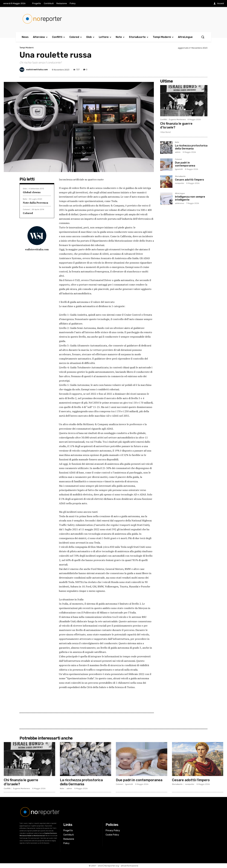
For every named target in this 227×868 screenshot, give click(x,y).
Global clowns (32, 192)
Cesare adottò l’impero (189, 180)
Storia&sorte (180, 176)
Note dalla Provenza (35, 203)
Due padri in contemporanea (185, 164)
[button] (203, 37)
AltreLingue (180, 193)
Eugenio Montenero (177, 120)
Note (25, 199)
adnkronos (179, 203)
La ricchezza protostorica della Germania (191, 147)
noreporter (180, 183)
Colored (26, 210)
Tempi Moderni (27, 48)
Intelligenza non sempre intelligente (190, 198)
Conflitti (164, 120)
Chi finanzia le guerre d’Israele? (21, 782)
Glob (25, 189)
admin (178, 152)
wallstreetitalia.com (37, 70)
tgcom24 (179, 169)
